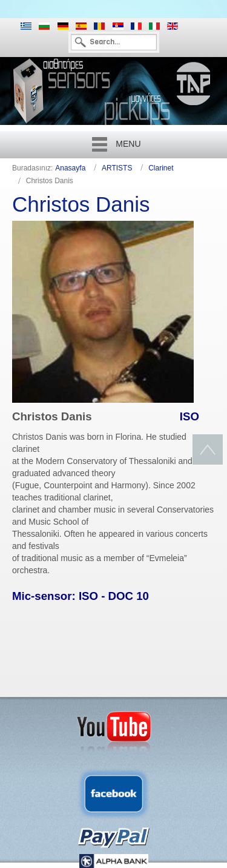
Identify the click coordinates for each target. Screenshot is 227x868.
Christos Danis (81, 204)
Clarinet (161, 168)
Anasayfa (70, 168)
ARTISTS (117, 168)
